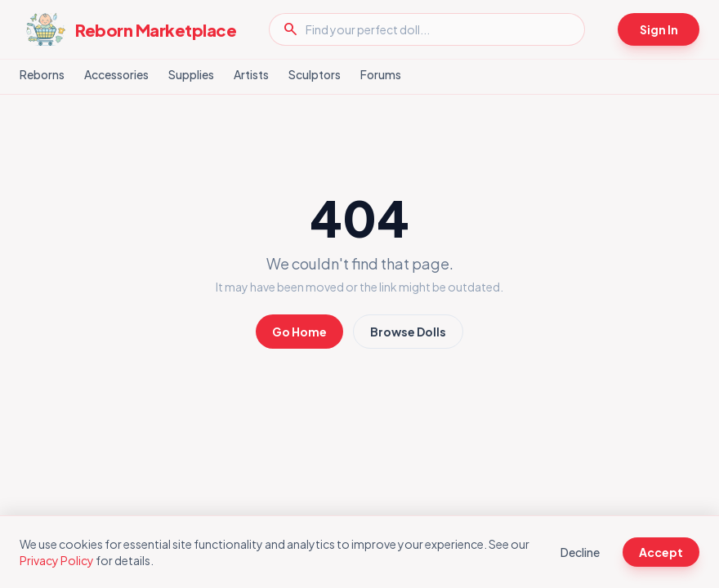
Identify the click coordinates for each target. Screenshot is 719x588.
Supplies (191, 74)
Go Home (299, 332)
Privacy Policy (57, 560)
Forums (381, 74)
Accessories (116, 74)
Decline (580, 552)
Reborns (42, 74)
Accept (661, 552)
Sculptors (315, 74)
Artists (251, 74)
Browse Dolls (408, 332)
